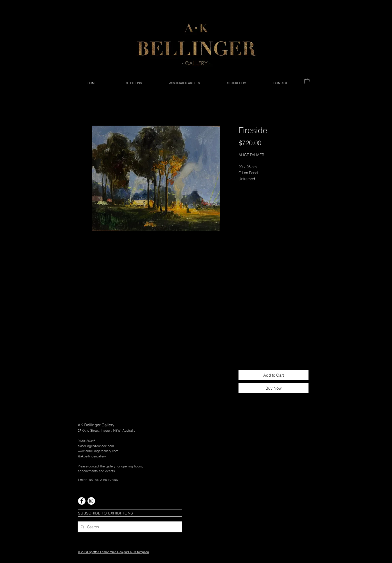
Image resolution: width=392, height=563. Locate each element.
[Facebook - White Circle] (82, 501)
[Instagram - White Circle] (91, 501)
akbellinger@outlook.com (96, 446)
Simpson (143, 552)
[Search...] (129, 527)
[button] (307, 81)
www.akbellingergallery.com (98, 451)
